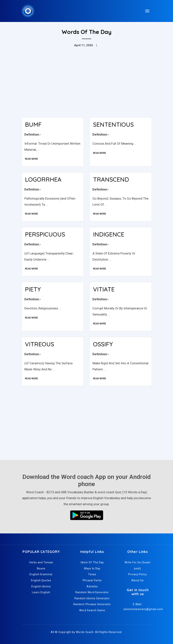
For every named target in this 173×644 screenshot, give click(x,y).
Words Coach (85, 632)
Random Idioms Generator (92, 598)
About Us (138, 580)
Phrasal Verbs (92, 580)
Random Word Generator (92, 592)
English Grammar (41, 574)
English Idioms (41, 586)
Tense (92, 574)
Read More (31, 159)
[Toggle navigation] (147, 11)
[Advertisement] (87, 86)
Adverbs (92, 586)
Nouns (41, 568)
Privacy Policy (138, 574)
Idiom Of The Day (92, 562)
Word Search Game (92, 610)
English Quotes (41, 580)
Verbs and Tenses (41, 562)
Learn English (41, 592)
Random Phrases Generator (92, 604)
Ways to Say (92, 568)
